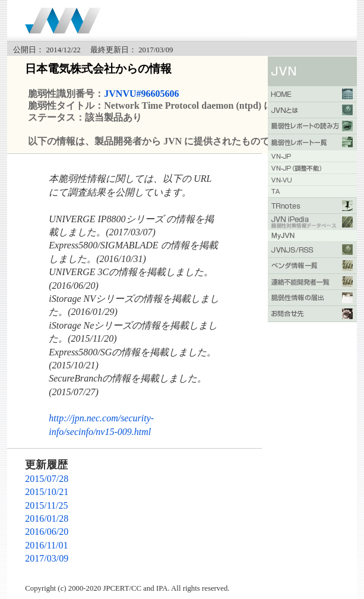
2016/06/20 (47, 532)
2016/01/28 (47, 518)
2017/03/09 (47, 558)
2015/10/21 (47, 492)
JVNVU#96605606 (141, 94)
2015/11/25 (46, 505)
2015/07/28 (47, 479)
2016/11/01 (46, 545)
